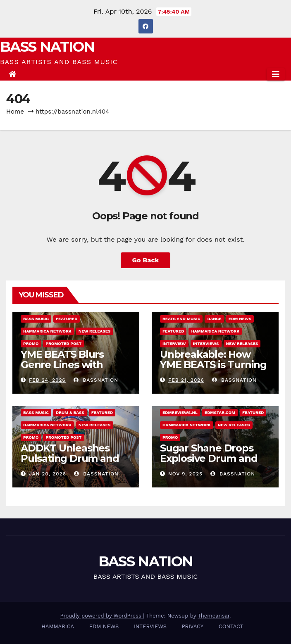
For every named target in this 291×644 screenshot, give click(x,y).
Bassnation (96, 380)
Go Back (146, 260)
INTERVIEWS (206, 343)
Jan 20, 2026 (48, 474)
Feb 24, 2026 (47, 380)
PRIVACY (193, 626)
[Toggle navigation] (276, 74)
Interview (174, 343)
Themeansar (213, 616)
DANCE (214, 319)
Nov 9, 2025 (185, 474)
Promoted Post (63, 343)
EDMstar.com (220, 412)
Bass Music (36, 319)
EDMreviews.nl (180, 412)
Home (15, 112)
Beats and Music (181, 319)
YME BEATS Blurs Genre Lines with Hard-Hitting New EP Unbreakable (71, 370)
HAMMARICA (58, 626)
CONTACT (231, 626)
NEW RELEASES (95, 331)
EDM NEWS (240, 319)
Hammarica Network (47, 331)
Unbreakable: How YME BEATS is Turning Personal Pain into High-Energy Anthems (214, 370)
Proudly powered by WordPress (101, 616)
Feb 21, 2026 (186, 380)
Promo (31, 343)
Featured (67, 319)
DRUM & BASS (70, 412)
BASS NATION (47, 47)
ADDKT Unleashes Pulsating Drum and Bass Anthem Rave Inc (75, 458)
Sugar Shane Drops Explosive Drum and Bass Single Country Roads (209, 463)
